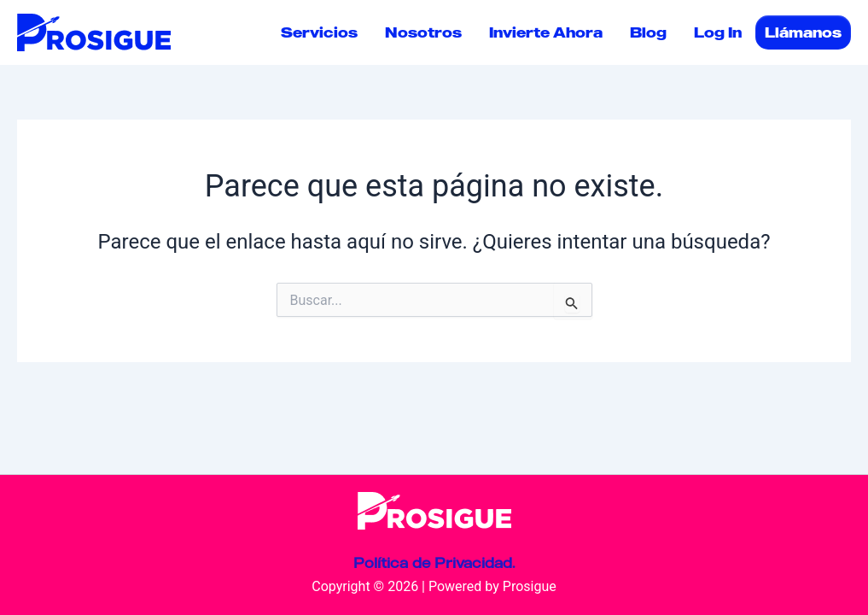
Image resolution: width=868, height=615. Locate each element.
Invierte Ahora (546, 32)
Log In (718, 32)
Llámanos (803, 32)
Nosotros (423, 32)
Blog (648, 32)
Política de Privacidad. (434, 563)
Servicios (319, 32)
